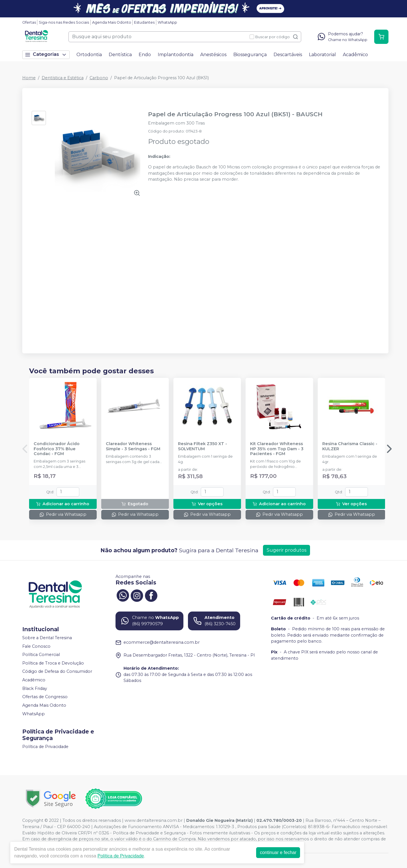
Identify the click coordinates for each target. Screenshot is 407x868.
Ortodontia (89, 55)
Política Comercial (41, 655)
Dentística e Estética (63, 78)
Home (29, 78)
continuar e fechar (278, 852)
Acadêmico (355, 55)
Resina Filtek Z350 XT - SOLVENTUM (203, 446)
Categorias (46, 55)
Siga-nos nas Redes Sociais (64, 22)
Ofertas (29, 22)
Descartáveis (288, 55)
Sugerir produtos (286, 550)
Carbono (99, 78)
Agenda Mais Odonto (112, 22)
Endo (145, 55)
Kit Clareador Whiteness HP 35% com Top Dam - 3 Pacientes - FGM (277, 449)
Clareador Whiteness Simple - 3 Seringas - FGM (133, 446)
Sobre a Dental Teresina (47, 638)
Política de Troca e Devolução (53, 663)
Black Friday (35, 688)
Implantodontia (176, 55)
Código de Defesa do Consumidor (57, 672)
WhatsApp (167, 22)
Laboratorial (322, 55)
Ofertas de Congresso (45, 697)
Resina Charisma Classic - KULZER (350, 446)
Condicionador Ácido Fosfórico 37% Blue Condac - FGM (57, 449)
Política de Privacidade (45, 747)
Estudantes (144, 22)
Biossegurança (250, 55)
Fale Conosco (36, 646)
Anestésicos (213, 55)
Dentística (120, 55)
